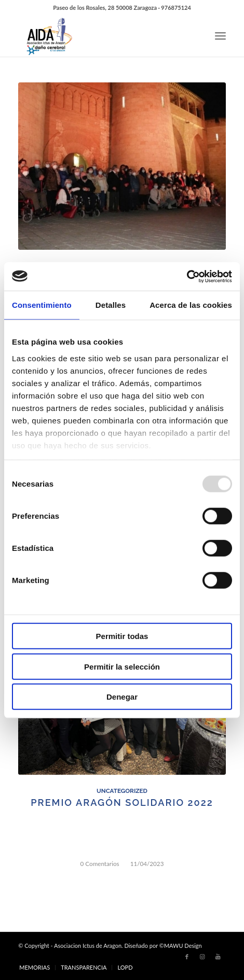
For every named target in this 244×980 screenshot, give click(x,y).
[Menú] (220, 36)
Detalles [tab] (111, 305)
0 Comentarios (100, 863)
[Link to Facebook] (187, 957)
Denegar (122, 697)
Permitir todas (122, 636)
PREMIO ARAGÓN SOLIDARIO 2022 (122, 803)
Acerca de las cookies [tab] (191, 305)
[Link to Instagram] (202, 957)
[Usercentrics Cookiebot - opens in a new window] (187, 276)
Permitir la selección (122, 666)
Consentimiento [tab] (42, 305)
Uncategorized (122, 791)
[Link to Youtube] (218, 957)
